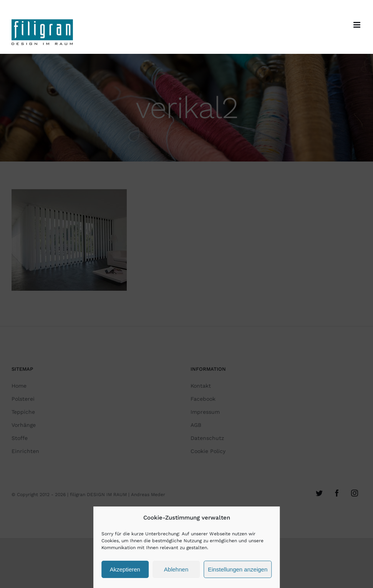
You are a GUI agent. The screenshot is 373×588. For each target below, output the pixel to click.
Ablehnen (176, 569)
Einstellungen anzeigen (238, 569)
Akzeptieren (125, 569)
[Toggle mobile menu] (357, 25)
